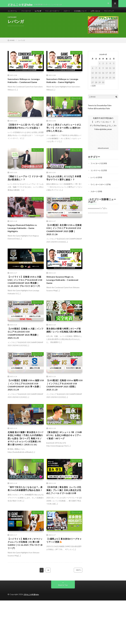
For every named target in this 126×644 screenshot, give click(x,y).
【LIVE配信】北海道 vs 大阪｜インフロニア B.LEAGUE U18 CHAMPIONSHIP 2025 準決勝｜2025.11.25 (26, 361)
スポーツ (74, 13)
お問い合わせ (106, 13)
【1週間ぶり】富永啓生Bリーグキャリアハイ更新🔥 (64, 582)
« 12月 (93, 95)
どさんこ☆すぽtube (32, 638)
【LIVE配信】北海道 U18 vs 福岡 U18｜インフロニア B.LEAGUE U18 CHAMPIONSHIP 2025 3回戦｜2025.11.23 (64, 415)
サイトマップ (15, 18)
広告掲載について (89, 13)
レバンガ (42, 13)
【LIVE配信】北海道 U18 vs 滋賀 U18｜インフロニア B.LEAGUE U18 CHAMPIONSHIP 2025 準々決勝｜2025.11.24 (26, 415)
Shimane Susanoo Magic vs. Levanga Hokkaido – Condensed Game (62, 302)
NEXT (75, 614)
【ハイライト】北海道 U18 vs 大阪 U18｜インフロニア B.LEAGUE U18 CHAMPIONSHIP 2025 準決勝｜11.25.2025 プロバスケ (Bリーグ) (26, 306)
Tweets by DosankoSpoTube (100, 115)
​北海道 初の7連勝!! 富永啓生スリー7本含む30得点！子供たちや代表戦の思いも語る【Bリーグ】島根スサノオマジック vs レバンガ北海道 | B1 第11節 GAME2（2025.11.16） (26, 472)
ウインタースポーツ (58, 13)
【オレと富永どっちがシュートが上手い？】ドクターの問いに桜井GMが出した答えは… (63, 139)
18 (48, 614)
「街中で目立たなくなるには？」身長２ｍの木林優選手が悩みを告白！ (25, 528)
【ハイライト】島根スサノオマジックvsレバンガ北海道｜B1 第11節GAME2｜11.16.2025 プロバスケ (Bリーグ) (25, 586)
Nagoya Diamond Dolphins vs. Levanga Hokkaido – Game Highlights (25, 245)
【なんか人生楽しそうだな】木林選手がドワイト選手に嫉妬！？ (63, 192)
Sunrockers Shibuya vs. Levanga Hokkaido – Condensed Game (26, 91)
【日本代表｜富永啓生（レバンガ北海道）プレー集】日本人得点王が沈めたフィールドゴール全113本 (63, 529)
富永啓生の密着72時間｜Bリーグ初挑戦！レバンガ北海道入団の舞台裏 (64, 360)
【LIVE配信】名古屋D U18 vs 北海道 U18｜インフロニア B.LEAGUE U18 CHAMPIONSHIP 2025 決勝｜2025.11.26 (64, 249)
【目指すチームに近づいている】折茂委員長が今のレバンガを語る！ (25, 139)
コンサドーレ (13, 13)
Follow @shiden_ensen (103, 139)
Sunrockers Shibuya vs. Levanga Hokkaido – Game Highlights (64, 91)
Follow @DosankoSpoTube (99, 118)
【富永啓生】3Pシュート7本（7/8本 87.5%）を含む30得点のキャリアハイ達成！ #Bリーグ (64, 467)
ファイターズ (28, 13)
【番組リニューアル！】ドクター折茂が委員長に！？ (25, 190)
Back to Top (63, 629)
